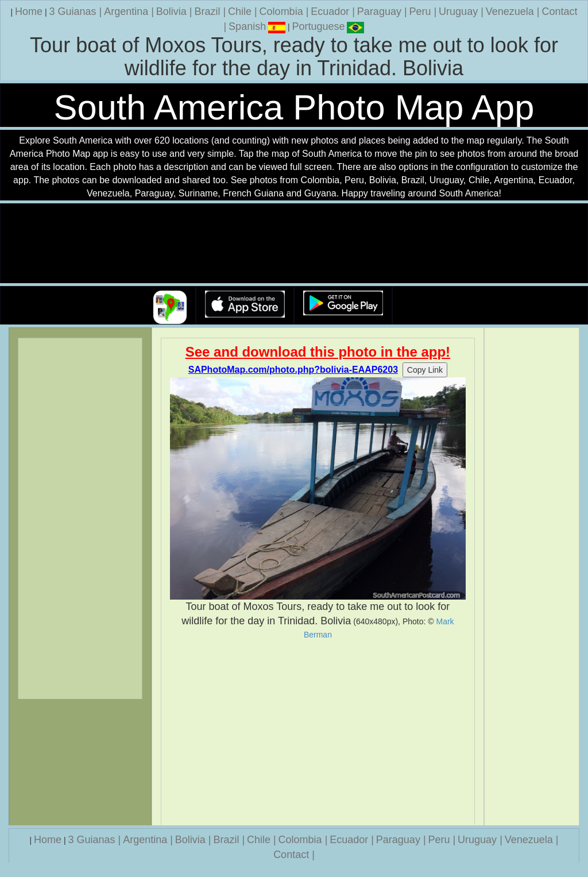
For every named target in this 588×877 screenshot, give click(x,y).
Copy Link (425, 370)
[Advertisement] (318, 732)
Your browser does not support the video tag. (294, 244)
